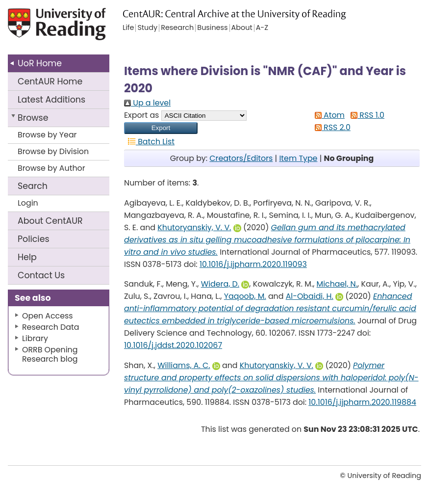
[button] (161, 128)
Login (28, 203)
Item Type (298, 158)
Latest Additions (51, 100)
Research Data (50, 327)
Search (33, 186)
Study (147, 28)
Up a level (147, 103)
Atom (328, 115)
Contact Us (41, 275)
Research (177, 28)
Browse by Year (47, 135)
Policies (34, 239)
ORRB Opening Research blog (50, 354)
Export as (141, 115)
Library (35, 338)
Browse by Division (53, 151)
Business (212, 28)
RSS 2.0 (331, 127)
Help (27, 257)
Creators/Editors (241, 158)
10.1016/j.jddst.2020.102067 (173, 345)
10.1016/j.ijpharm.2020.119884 (362, 402)
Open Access (48, 316)
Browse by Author (51, 168)
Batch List (149, 142)
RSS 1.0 (366, 115)
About (50, 221)
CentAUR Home (50, 81)
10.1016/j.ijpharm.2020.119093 (253, 264)
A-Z (262, 28)
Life (128, 28)
